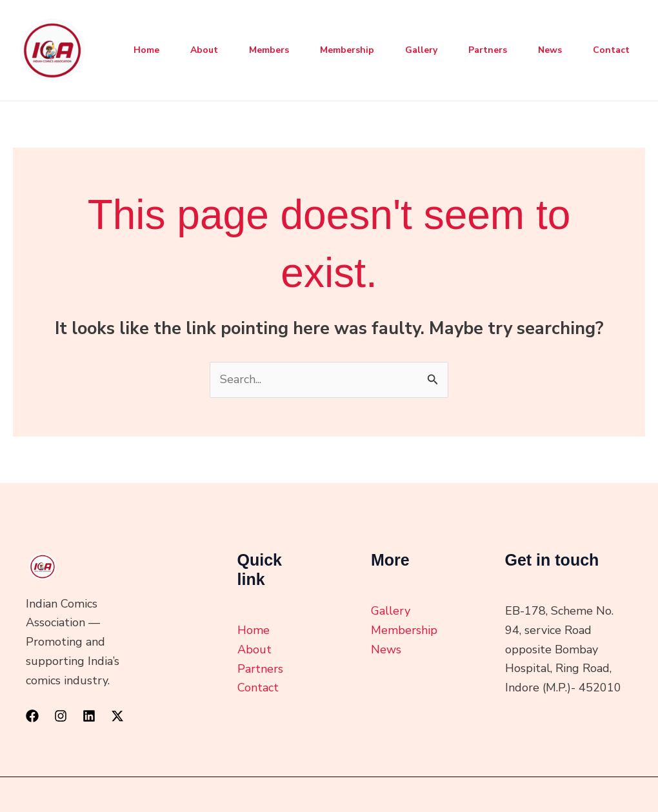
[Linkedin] (89, 716)
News (550, 50)
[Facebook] (32, 716)
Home (146, 50)
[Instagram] (61, 716)
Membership (347, 50)
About (204, 50)
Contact (611, 50)
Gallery (421, 50)
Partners (488, 50)
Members (269, 50)
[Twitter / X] (117, 716)
